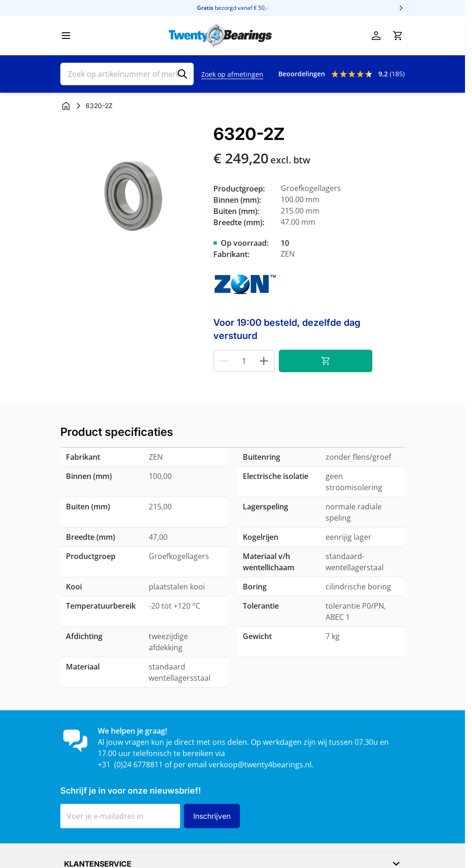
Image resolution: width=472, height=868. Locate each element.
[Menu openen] (66, 36)
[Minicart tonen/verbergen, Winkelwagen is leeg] (398, 36)
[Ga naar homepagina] (66, 106)
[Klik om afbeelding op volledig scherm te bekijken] (132, 196)
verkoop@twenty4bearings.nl (260, 765)
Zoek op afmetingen (232, 74)
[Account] (376, 36)
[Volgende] (401, 8)
